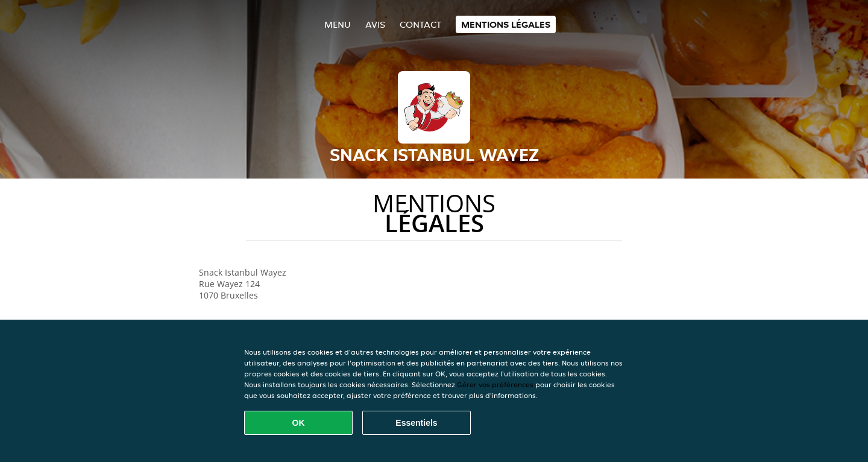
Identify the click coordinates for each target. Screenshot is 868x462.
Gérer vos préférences (495, 384)
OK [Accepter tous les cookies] (299, 423)
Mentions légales (506, 24)
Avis (375, 24)
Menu (338, 24)
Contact (420, 24)
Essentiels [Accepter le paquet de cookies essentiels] (416, 423)
